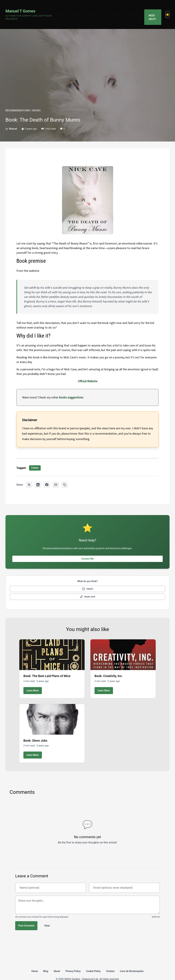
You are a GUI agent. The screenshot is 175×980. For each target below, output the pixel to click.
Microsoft (78, 10)
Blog (46, 962)
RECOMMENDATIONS (18, 102)
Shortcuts (98, 10)
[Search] (142, 10)
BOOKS (36, 102)
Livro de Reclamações (132, 962)
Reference (117, 10)
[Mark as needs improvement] (87, 588)
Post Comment (26, 917)
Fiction (35, 459)
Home (63, 10)
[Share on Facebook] (47, 476)
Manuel (13, 120)
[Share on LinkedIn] (38, 476)
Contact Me (87, 550)
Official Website (88, 372)
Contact (110, 962)
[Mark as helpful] (87, 580)
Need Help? (154, 10)
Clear (47, 917)
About (133, 10)
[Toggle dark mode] (167, 10)
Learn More (33, 681)
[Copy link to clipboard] (65, 476)
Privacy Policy (73, 962)
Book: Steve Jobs (35, 732)
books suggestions (71, 388)
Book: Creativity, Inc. (109, 667)
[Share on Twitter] (29, 476)
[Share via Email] (56, 476)
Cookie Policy (93, 962)
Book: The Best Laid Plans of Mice (47, 667)
